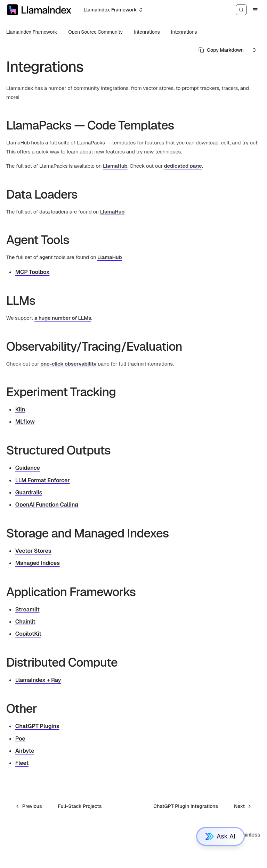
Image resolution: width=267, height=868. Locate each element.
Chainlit (25, 622)
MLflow (25, 422)
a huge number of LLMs (63, 318)
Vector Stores (33, 551)
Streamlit (27, 610)
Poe (20, 739)
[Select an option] (113, 10)
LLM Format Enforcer (43, 480)
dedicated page (183, 166)
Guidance (28, 468)
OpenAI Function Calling (47, 505)
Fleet (22, 763)
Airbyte (25, 751)
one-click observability (68, 364)
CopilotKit (28, 634)
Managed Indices (38, 563)
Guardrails (29, 493)
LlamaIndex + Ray (38, 680)
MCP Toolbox (33, 272)
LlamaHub (115, 166)
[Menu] (255, 10)
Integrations (184, 32)
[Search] (241, 10)
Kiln (20, 410)
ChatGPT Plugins (37, 726)
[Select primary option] (221, 50)
